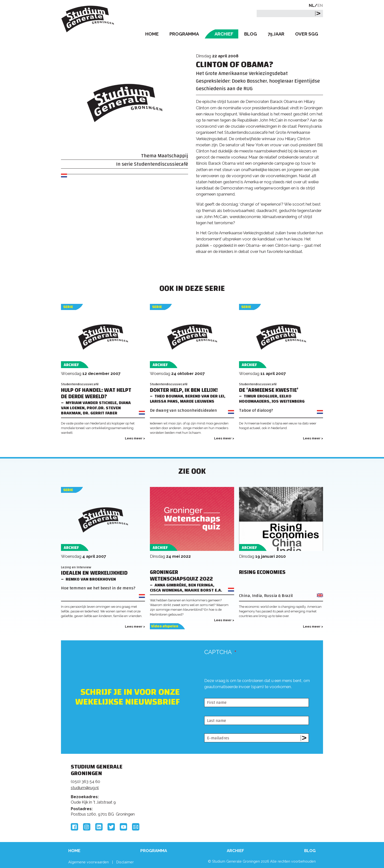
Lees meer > (135, 438)
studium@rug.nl (85, 788)
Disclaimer (125, 862)
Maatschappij (173, 156)
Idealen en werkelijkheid (94, 573)
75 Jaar (276, 34)
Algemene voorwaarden (89, 862)
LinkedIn (99, 827)
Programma (184, 34)
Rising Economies (262, 572)
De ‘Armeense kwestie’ (269, 390)
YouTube (123, 827)
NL (312, 5)
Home (152, 34)
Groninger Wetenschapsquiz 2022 (181, 576)
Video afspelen (165, 626)
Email (136, 827)
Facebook (74, 827)
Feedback (194, 785)
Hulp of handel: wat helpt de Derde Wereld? (96, 394)
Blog (251, 34)
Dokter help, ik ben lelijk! (184, 390)
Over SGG (307, 34)
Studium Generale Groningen (88, 19)
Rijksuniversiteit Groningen (266, 784)
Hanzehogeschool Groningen (266, 800)
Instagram (87, 827)
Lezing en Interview (76, 567)
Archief (224, 34)
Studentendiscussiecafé (161, 164)
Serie (68, 307)
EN (320, 5)
